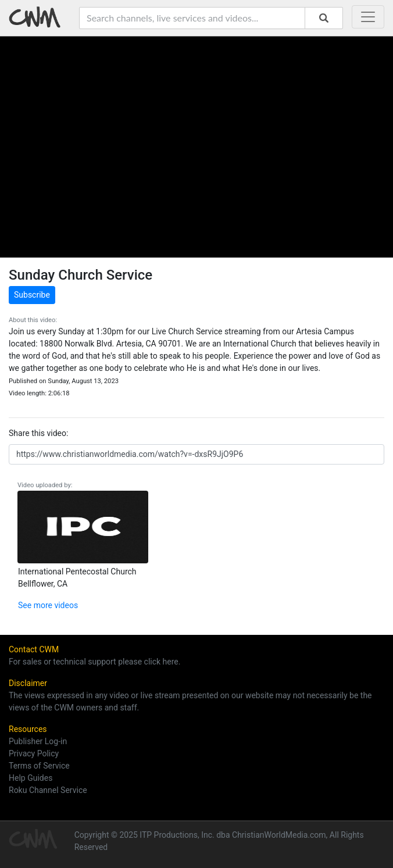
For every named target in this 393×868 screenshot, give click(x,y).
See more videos (48, 605)
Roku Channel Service (48, 790)
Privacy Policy (34, 753)
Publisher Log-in (38, 741)
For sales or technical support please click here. (94, 662)
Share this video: (38, 433)
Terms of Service (39, 766)
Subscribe (32, 295)
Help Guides (31, 778)
